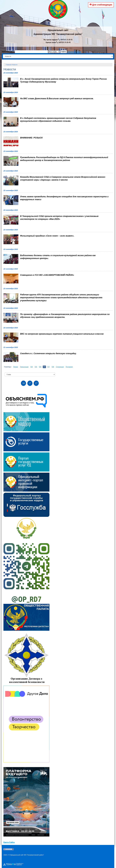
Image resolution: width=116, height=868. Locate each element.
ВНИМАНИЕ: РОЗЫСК (31, 138)
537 (49, 367)
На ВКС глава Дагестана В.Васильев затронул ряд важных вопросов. (57, 99)
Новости (15, 65)
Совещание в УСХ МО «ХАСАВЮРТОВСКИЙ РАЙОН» (47, 275)
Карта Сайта (9, 842)
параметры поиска (74, 52)
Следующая (60, 367)
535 (40, 367)
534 (36, 367)
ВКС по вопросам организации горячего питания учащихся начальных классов (62, 334)
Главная (8, 65)
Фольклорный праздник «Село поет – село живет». (47, 236)
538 (53, 367)
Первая (16, 367)
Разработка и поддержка (20, 864)
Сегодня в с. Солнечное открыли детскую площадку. (48, 353)
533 (32, 367)
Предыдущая (24, 367)
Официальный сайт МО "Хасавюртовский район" (27, 855)
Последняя (69, 367)
